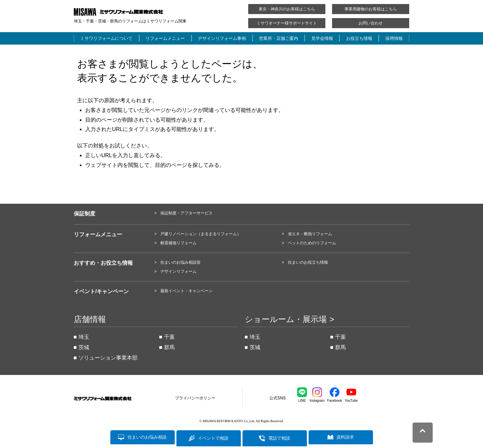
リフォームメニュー (165, 38)
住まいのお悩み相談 (147, 438)
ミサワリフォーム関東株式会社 (111, 399)
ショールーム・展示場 (286, 319)
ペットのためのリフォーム (312, 243)
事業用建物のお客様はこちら (371, 9)
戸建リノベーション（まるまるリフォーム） (201, 234)
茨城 (84, 347)
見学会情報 (322, 38)
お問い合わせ (371, 23)
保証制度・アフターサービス (186, 213)
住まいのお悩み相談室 (180, 262)
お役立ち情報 (359, 38)
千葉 (169, 337)
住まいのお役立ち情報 (308, 262)
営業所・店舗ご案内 (279, 38)
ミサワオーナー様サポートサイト (287, 23)
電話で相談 (279, 438)
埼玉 (84, 337)
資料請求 (345, 438)
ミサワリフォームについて (106, 38)
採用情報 (394, 38)
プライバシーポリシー (195, 398)
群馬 (169, 347)
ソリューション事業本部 (108, 358)
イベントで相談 (213, 438)
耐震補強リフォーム (178, 243)
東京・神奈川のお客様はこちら (287, 9)
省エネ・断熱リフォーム (310, 234)
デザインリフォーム (178, 271)
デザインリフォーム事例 (222, 38)
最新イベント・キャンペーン (186, 291)
